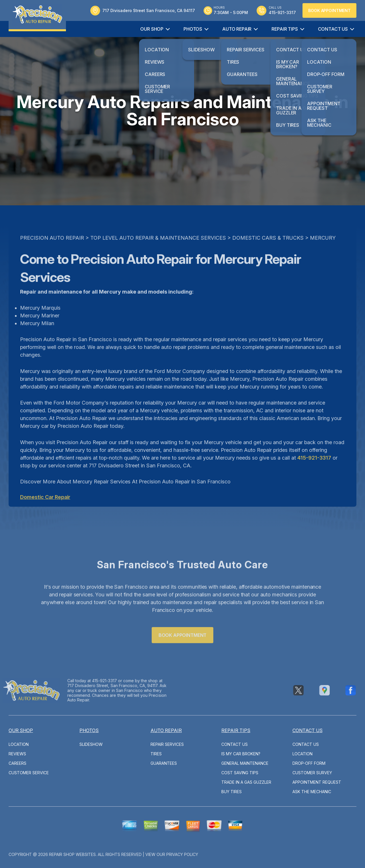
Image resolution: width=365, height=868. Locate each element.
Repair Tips (285, 29)
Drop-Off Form (309, 763)
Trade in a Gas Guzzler (246, 782)
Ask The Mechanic (312, 792)
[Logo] (37, 16)
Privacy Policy (182, 854)
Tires (156, 754)
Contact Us (333, 29)
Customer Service (29, 773)
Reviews (17, 754)
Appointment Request (317, 782)
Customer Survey (312, 773)
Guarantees (164, 763)
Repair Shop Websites (72, 854)
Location (19, 744)
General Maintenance (245, 763)
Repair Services (167, 744)
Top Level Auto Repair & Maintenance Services (158, 249)
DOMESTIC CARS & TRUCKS (268, 249)
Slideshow (91, 744)
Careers (17, 763)
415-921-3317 (314, 469)
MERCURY (323, 249)
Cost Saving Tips (240, 773)
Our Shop (152, 29)
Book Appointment (329, 10)
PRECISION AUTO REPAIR (52, 249)
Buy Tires (232, 792)
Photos (193, 29)
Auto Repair (237, 29)
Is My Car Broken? (241, 754)
